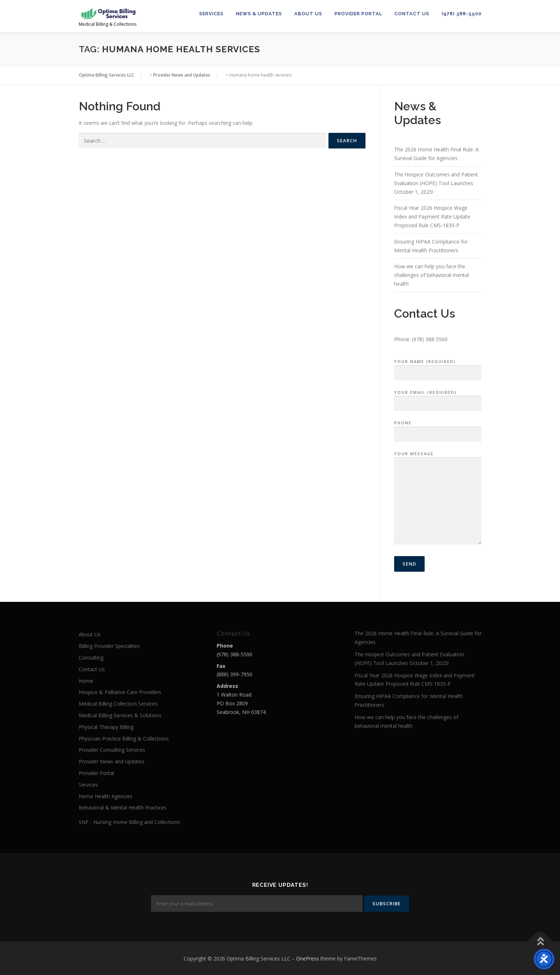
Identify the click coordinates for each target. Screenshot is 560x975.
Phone (438, 429)
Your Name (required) (438, 367)
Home (86, 681)
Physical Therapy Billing (106, 727)
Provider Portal (358, 14)
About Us (308, 14)
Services (211, 14)
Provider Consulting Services (112, 750)
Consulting (91, 658)
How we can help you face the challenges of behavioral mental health (432, 275)
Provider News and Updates (112, 761)
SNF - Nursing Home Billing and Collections (129, 822)
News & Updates (259, 14)
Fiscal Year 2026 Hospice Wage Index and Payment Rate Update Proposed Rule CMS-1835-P (432, 217)
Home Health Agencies (106, 796)
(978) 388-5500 (462, 14)
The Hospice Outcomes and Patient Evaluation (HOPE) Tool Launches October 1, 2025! (436, 183)
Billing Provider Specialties (109, 646)
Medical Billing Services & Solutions (120, 715)
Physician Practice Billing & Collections (124, 739)
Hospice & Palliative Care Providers (120, 692)
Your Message (438, 498)
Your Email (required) (438, 398)
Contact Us (412, 14)
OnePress (308, 958)
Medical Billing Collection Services (118, 704)
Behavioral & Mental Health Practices (123, 807)
